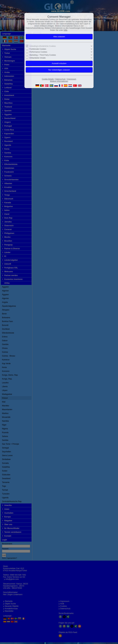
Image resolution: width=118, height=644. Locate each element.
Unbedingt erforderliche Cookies (43, 46)
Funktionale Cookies (38, 49)
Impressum (72, 79)
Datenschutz (60, 79)
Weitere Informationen (59, 81)
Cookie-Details (48, 79)
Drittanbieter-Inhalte (38, 58)
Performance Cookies (38, 52)
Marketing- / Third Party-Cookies (43, 55)
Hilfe (65, 30)
